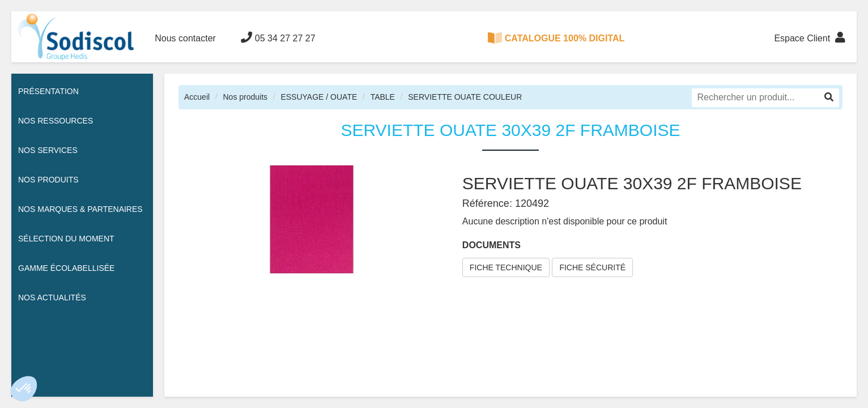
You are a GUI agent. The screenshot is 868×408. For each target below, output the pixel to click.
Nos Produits (48, 180)
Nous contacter (185, 38)
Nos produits (245, 97)
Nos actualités (52, 297)
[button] (24, 389)
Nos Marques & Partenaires (80, 209)
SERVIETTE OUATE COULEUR (465, 97)
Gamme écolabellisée (66, 268)
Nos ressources (56, 121)
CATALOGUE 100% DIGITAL (556, 38)
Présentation (48, 91)
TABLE (383, 97)
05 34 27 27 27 (278, 37)
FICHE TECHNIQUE (506, 267)
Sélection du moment (66, 239)
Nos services (48, 150)
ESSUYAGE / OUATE (319, 97)
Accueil (197, 97)
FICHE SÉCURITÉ (592, 267)
